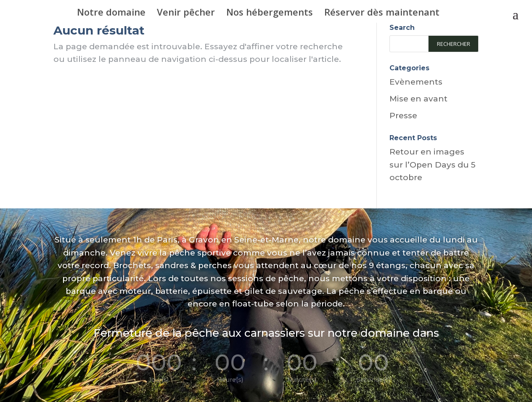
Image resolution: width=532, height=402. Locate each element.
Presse (403, 116)
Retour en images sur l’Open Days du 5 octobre (433, 165)
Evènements (416, 82)
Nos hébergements (270, 13)
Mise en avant (418, 99)
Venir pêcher (186, 13)
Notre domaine (111, 13)
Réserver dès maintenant (382, 13)
